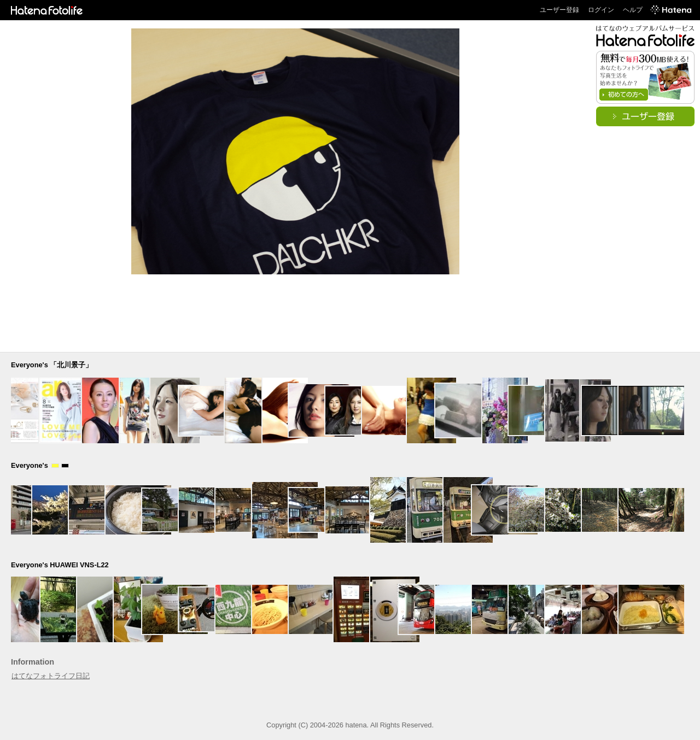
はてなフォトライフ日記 (51, 676)
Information (33, 662)
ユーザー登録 (559, 10)
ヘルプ (633, 10)
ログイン (601, 10)
